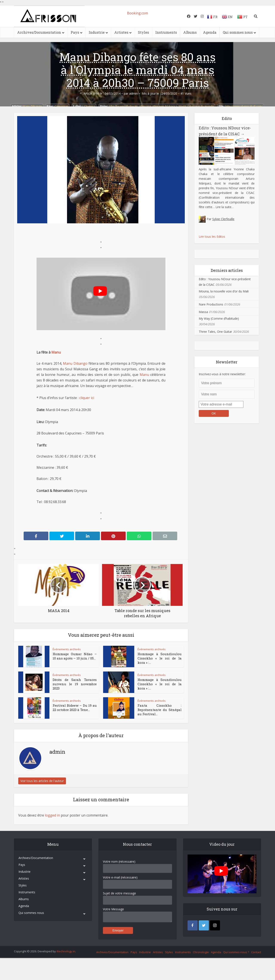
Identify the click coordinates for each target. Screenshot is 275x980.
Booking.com (137, 13)
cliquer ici (87, 398)
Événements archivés (67, 649)
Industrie (97, 32)
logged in (52, 815)
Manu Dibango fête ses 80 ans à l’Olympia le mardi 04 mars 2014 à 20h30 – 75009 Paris (137, 70)
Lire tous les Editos (212, 237)
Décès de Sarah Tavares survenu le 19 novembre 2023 (75, 684)
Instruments (166, 32)
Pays (75, 32)
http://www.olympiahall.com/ (244, 106)
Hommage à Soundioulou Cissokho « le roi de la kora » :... (160, 658)
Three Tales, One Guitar (215, 332)
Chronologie (201, 952)
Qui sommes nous (238, 32)
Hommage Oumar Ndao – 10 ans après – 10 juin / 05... (75, 656)
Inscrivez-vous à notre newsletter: (222, 374)
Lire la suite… (225, 207)
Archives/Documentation (39, 32)
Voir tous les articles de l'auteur (42, 781)
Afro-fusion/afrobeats (123, 106)
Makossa (171, 106)
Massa (203, 312)
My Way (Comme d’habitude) (219, 318)
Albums (190, 32)
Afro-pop (158, 106)
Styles (143, 32)
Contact (256, 952)
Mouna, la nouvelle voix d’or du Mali (224, 291)
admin (133, 94)
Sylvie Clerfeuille (223, 219)
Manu (56, 352)
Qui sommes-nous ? (236, 952)
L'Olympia (89, 106)
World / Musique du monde (196, 106)
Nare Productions (211, 304)
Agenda (210, 32)
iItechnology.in (66, 951)
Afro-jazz (145, 106)
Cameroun (61, 106)
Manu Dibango (32, 106)
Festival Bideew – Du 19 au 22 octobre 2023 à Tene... (75, 708)
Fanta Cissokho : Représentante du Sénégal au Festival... (160, 710)
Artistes (121, 32)
